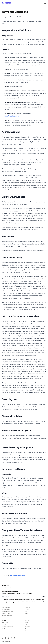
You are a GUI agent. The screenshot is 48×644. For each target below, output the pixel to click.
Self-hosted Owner (6, 609)
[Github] (15, 638)
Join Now (43, 596)
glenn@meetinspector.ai (18, 575)
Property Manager (6, 613)
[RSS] (12, 638)
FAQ (26, 611)
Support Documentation (7, 627)
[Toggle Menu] (45, 3)
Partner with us (29, 631)
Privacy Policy (8, 588)
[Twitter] (3, 638)
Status (3, 631)
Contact (27, 629)
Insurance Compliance (7, 616)
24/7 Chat (4, 625)
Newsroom (28, 627)
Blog (26, 625)
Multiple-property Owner (7, 611)
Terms (3, 588)
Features (27, 609)
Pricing (27, 613)
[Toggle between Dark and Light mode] (42, 3)
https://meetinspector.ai (12, 116)
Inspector (5, 586)
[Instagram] (6, 638)
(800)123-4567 (5, 622)
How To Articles (5, 629)
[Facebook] (9, 638)
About (27, 622)
